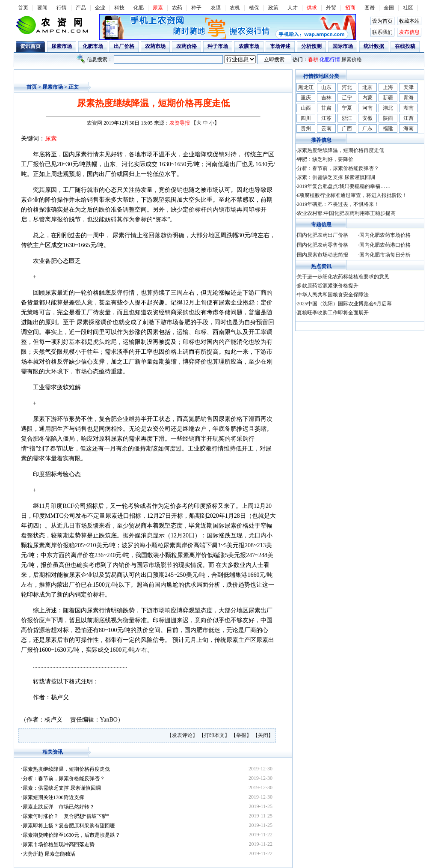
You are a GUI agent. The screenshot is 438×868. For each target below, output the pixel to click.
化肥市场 (93, 46)
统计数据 (374, 46)
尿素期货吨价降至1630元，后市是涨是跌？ (71, 835)
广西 (347, 128)
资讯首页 (30, 46)
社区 (408, 8)
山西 (306, 108)
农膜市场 (249, 46)
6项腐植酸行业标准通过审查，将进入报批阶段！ (352, 195)
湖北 (388, 108)
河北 (347, 87)
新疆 (388, 98)
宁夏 (347, 108)
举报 (241, 735)
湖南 (408, 108)
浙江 (347, 118)
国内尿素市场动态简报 (323, 255)
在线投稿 (405, 46)
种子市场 (218, 46)
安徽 (367, 118)
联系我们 (382, 32)
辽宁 (347, 98)
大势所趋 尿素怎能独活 (49, 854)
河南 (367, 108)
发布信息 (409, 32)
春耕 (313, 60)
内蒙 (367, 98)
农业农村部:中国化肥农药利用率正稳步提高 (346, 213)
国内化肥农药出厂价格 (323, 235)
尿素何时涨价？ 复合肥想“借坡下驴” (66, 816)
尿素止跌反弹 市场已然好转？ (59, 807)
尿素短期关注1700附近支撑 (53, 797)
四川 (306, 118)
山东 (326, 87)
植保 (254, 8)
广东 (367, 128)
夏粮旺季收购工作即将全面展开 (333, 313)
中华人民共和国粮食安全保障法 (333, 295)
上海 (388, 87)
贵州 (306, 128)
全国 (389, 8)
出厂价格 (124, 46)
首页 (23, 8)
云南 (326, 128)
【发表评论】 (183, 735)
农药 (177, 8)
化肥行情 (330, 60)
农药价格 (186, 46)
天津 (408, 87)
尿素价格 (352, 60)
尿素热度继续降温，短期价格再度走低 (66, 769)
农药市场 (155, 46)
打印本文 (214, 735)
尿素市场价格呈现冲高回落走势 (59, 844)
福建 (388, 128)
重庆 (306, 98)
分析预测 (311, 46)
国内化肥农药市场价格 (385, 235)
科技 (119, 8)
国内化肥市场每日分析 (385, 255)
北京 (367, 87)
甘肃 (326, 108)
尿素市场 (62, 46)
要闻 (42, 8)
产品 (81, 8)
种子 (196, 8)
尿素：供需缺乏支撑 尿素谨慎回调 (62, 788)
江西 (408, 118)
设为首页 (382, 21)
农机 (235, 8)
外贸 (331, 8)
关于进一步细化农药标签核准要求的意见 (343, 277)
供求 (312, 8)
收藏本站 (409, 21)
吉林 (326, 98)
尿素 (158, 8)
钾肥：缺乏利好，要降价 (325, 159)
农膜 (216, 8)
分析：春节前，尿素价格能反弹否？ (64, 779)
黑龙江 (306, 87)
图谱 (370, 8)
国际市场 (343, 46)
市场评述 (280, 46)
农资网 (95, 123)
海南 (408, 128)
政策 (273, 8)
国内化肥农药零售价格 (323, 245)
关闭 (263, 735)
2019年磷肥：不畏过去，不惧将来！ (338, 204)
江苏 (326, 118)
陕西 (388, 118)
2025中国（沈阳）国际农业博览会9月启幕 (344, 304)
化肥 (139, 8)
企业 (100, 8)
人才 (293, 8)
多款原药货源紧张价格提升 (328, 286)
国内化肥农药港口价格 (385, 245)
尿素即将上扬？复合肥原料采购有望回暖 (69, 826)
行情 (62, 8)
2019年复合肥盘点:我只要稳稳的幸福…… (344, 186)
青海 (408, 98)
